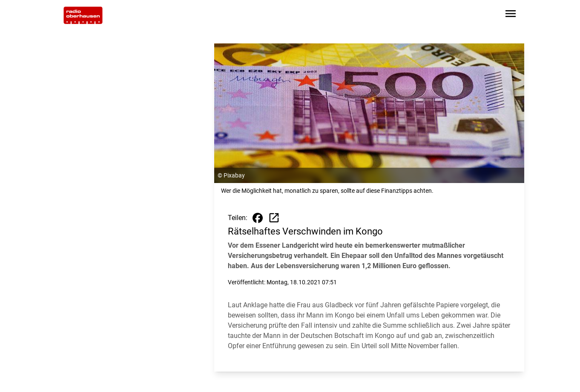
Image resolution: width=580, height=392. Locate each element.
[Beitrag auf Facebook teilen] (258, 218)
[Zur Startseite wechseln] (83, 15)
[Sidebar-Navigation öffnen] (511, 15)
